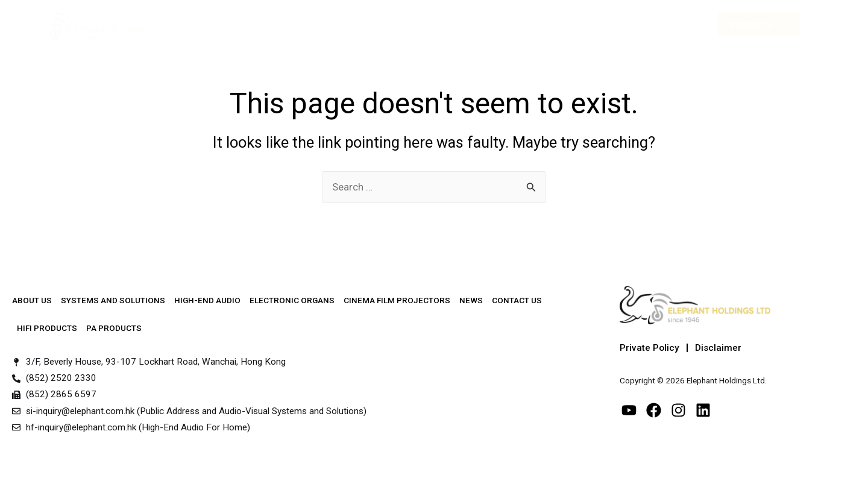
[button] (852, 24)
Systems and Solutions (113, 300)
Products (759, 24)
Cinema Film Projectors (397, 300)
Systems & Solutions (322, 24)
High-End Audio (422, 24)
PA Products (114, 328)
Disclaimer (718, 348)
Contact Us (637, 24)
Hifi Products (47, 328)
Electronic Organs (292, 300)
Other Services (515, 24)
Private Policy (649, 348)
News (584, 24)
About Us (237, 24)
